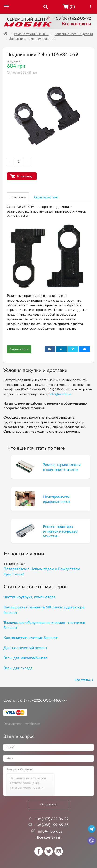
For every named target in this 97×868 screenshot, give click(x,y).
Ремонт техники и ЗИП (31, 34)
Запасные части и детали (74, 34)
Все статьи (84, 680)
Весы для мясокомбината (25, 658)
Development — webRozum (22, 724)
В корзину (25, 177)
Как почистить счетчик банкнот (31, 638)
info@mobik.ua (60, 394)
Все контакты (76, 24)
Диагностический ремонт (25, 648)
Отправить (48, 805)
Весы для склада (18, 668)
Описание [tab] (18, 197)
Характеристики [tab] (46, 197)
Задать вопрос (19, 349)
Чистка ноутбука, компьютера (29, 597)
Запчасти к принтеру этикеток (32, 39)
